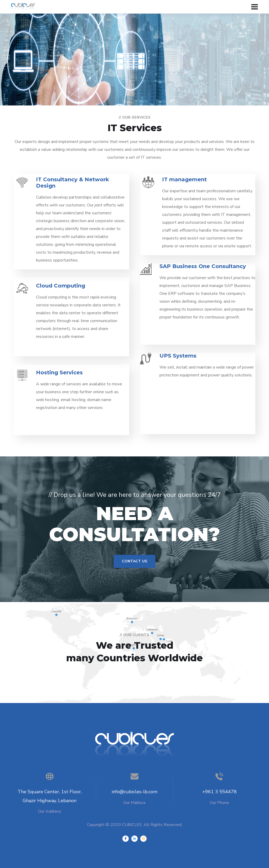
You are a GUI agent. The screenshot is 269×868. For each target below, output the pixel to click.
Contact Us (134, 561)
